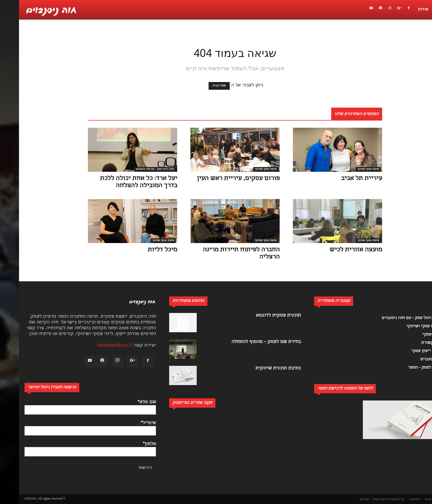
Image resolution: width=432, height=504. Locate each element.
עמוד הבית (200, 86)
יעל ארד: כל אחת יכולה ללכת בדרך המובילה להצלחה (120, 182)
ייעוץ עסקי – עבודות (354, 499)
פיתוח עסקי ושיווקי (247, 169)
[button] (425, 35)
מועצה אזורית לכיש (337, 250)
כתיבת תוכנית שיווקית (259, 368)
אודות (404, 10)
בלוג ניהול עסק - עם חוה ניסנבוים (136, 169)
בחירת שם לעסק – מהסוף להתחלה (247, 342)
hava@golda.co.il (95, 346)
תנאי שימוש (414, 499)
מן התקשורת (377, 499)
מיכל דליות (143, 250)
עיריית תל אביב (343, 179)
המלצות (396, 499)
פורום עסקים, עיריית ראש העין (219, 179)
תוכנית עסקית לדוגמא (259, 316)
